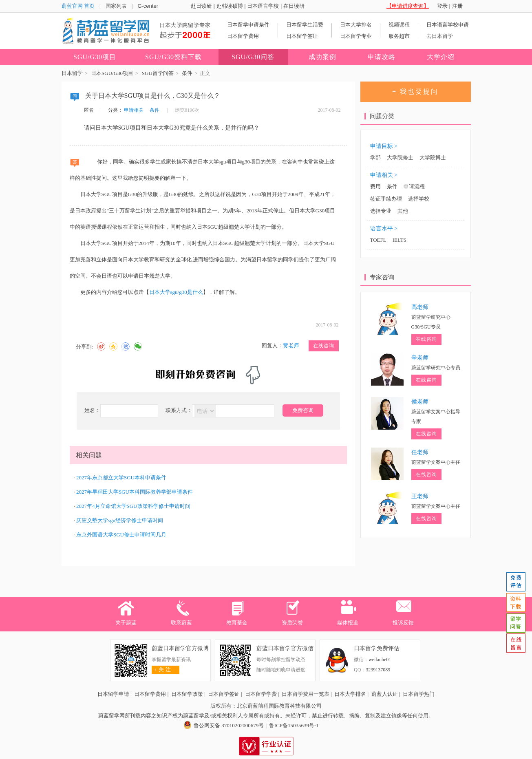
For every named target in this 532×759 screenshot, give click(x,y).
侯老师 (420, 402)
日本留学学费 (261, 694)
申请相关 (134, 110)
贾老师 (291, 345)
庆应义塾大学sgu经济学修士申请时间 (120, 520)
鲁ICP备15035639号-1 (294, 725)
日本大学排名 (356, 25)
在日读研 (294, 6)
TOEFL (378, 240)
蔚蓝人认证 (385, 694)
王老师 (420, 496)
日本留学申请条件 (248, 25)
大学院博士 (433, 158)
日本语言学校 (263, 6)
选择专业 (381, 211)
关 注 (161, 670)
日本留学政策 (187, 694)
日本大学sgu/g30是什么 (176, 292)
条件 (187, 73)
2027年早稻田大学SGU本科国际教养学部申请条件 (135, 492)
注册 (457, 6)
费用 (375, 186)
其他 (403, 211)
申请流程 (414, 186)
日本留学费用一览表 (306, 694)
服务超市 (399, 36)
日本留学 (72, 73)
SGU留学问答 (158, 73)
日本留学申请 (113, 694)
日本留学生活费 (305, 25)
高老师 (420, 307)
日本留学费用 (243, 36)
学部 (375, 158)
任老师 (420, 452)
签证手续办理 (386, 199)
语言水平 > (384, 228)
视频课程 (399, 25)
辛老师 (420, 358)
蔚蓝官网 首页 (78, 6)
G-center (148, 6)
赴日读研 (201, 6)
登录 (442, 6)
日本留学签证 (302, 36)
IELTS (400, 240)
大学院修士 (400, 158)
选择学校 (419, 199)
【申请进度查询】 (408, 6)
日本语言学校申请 (448, 25)
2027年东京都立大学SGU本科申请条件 (121, 478)
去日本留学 (440, 36)
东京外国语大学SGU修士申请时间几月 (121, 535)
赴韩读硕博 (230, 6)
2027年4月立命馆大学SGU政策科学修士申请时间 (133, 506)
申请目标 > (384, 146)
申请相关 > (384, 175)
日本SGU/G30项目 (112, 73)
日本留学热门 (419, 694)
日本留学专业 (356, 36)
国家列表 (116, 6)
